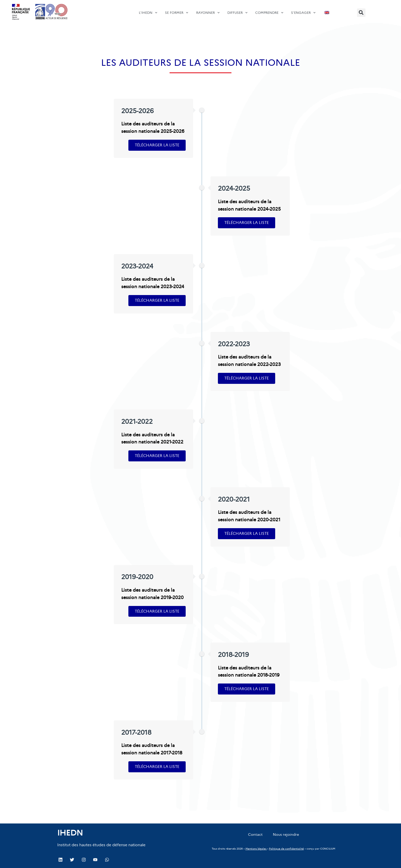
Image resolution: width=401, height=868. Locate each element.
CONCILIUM (328, 849)
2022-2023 (234, 344)
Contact (255, 834)
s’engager (303, 10)
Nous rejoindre (286, 834)
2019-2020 (137, 577)
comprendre (269, 10)
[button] (361, 13)
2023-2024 (137, 266)
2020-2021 (234, 499)
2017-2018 (136, 733)
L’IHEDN (148, 10)
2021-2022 (137, 422)
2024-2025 (234, 188)
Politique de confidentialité (286, 849)
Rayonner (208, 10)
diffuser (237, 10)
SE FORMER (177, 10)
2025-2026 (137, 111)
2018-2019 (233, 655)
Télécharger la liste (157, 145)
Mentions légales (256, 849)
